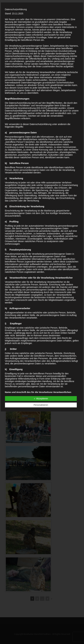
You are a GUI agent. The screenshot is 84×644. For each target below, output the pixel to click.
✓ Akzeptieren (41, 399)
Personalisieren (41, 405)
